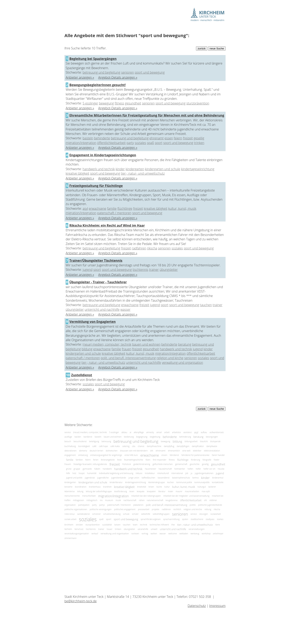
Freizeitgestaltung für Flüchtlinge (96, 186)
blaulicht (204, 441)
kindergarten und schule (163, 169)
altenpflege (139, 432)
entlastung (83, 455)
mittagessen (79, 500)
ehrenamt (157, 138)
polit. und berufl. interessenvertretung (128, 358)
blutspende (215, 441)
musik (118, 500)
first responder (160, 460)
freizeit (188, 138)
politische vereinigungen (101, 509)
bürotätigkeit (84, 446)
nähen (142, 500)
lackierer (212, 487)
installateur (150, 473)
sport (158, 143)
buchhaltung (70, 446)
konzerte (68, 487)
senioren (127, 72)
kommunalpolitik (202, 482)
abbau (124, 432)
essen (169, 138)
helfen (190, 469)
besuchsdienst (80, 441)
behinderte (102, 138)
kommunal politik (184, 482)
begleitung (155, 437)
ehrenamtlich (174, 451)
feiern (178, 138)
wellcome (173, 534)
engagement (70, 455)
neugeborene (171, 500)
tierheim (68, 529)
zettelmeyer (218, 534)
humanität (92, 473)
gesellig (199, 138)
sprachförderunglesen (151, 519)
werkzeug (195, 534)
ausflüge (68, 437)
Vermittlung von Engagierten (92, 322)
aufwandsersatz (217, 432)
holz (74, 473)
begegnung (142, 437)
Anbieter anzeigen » (80, 77)
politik (193, 505)
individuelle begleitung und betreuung (116, 473)
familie (112, 208)
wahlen (154, 534)
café (94, 446)
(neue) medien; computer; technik (107, 344)
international (177, 473)
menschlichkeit (89, 496)
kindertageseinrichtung (198, 169)
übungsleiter (169, 270)
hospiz (82, 473)
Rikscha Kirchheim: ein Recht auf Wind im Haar (107, 225)
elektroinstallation (212, 451)
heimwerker (180, 469)
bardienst (88, 437)
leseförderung (121, 491)
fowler (216, 460)
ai (130, 432)
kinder (120, 169)
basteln (88, 138)
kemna (196, 478)
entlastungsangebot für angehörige (106, 455)
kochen (171, 482)
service (68, 432)
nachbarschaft (130, 500)
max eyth (206, 491)
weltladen (184, 534)
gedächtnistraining (142, 464)
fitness (120, 103)
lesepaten (151, 491)
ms (101, 500)
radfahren (139, 248)
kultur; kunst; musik (182, 208)
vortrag (145, 534)
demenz (83, 451)
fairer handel (218, 455)
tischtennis (140, 270)
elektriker (197, 451)
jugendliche (103, 478)
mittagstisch (92, 500)
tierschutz (79, 529)
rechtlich (177, 509)
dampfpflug (169, 446)
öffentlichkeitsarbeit (111, 143)
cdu (134, 446)
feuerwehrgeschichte (134, 460)
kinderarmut (218, 478)
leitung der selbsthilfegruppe (99, 491)
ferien (96, 460)
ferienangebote (108, 460)
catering (126, 446)
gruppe (77, 469)
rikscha (152, 248)
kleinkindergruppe (157, 482)
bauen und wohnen (146, 344)
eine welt (186, 451)
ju (192, 473)
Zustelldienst (82, 375)
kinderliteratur (116, 482)
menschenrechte (72, 496)
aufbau (204, 432)
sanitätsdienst (83, 514)
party (130, 143)
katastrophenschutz (181, 478)
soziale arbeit (70, 519)
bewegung (106, 103)
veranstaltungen (197, 529)
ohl (205, 500)
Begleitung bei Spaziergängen (93, 59)
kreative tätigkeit (77, 173)
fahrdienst (174, 455)
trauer (110, 529)
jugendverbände (119, 478)
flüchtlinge (125, 208)
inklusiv (139, 473)
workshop (206, 534)
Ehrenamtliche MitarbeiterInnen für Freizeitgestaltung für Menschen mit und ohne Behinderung (147, 115)
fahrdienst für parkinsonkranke (195, 455)
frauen (127, 349)
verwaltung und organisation (183, 363)
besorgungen (212, 437)
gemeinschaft (181, 464)
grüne (69, 469)
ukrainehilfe (143, 529)
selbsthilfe (146, 514)
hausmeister (150, 469)
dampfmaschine (154, 446)
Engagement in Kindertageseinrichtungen (103, 155)
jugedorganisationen (204, 473)
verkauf (95, 534)
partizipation (84, 505)
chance (141, 446)
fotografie (207, 460)
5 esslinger (90, 103)
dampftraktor (198, 446)
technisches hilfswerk (159, 525)
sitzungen (204, 514)
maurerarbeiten (192, 491)
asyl (85, 208)
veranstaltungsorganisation (77, 534)
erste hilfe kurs (131, 455)
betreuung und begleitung (101, 72)
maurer (179, 491)
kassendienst (164, 478)
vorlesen (135, 534)
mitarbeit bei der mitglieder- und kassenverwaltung (186, 496)
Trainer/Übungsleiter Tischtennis (96, 261)
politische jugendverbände (210, 505)
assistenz (188, 432)
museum (109, 500)
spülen (185, 519)
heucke (221, 469)
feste (119, 460)
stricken (79, 525)
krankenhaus (95, 487)
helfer (198, 469)
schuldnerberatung (112, 514)
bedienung (129, 437)
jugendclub (90, 478)
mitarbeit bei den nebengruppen (146, 496)
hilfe (68, 473)
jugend (88, 270)
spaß (151, 143)
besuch (68, 441)
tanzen (118, 525)
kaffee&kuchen (149, 478)
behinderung (185, 437)
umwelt (154, 529)
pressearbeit (144, 509)
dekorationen (70, 451)
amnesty (150, 432)
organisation (70, 505)
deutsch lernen (96, 451)
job (187, 473)
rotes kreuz (70, 514)
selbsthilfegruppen (161, 514)
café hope (103, 446)
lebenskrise (70, 491)
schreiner (96, 514)
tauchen (206, 305)
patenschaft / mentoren (114, 213)
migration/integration (81, 143)
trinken (199, 143)
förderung (195, 460)
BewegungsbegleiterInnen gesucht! (97, 85)
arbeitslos (176, 432)
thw (173, 525)
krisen (151, 487)
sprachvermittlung (171, 519)
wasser (125, 309)
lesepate (141, 491)
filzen (148, 460)
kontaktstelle (218, 482)
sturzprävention (198, 103)
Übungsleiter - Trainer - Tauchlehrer (98, 282)
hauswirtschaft (165, 469)
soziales (140, 143)
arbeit (167, 432)
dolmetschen (112, 451)
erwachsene (98, 208)
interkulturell (163, 473)
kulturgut (202, 487)
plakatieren (138, 505)
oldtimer (213, 500)
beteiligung (94, 441)
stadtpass (210, 519)
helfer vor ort (209, 469)
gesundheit (133, 103)
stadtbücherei (197, 519)
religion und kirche (170, 358)
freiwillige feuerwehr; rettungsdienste (90, 464)
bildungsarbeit (191, 441)
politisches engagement (125, 509)
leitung (80, 491)
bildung (87, 349)
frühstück (127, 464)
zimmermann (70, 538)
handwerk (107, 469)
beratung (185, 344)
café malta (115, 446)
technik (144, 525)
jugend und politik (74, 478)
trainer (154, 270)
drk (152, 451)
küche (159, 487)
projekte (156, 509)
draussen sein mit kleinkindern (134, 451)
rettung (208, 509)
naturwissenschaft (155, 500)
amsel (159, 432)
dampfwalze (212, 446)
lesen (132, 491)
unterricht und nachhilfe (102, 309)
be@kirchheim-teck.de (81, 601)
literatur (162, 491)
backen (78, 437)
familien (79, 460)
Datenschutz (197, 606)
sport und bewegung (150, 72)
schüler (135, 514)
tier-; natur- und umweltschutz (143, 173)
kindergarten (135, 169)
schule (126, 514)
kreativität (142, 487)
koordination (81, 487)
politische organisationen (76, 509)
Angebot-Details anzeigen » (118, 77)
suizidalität (107, 525)
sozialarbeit (216, 514)
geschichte (195, 464)
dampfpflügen (183, 446)
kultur (167, 487)
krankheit (107, 487)
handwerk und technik (99, 169)
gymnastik (87, 469)
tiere (218, 525)
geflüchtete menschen (163, 464)
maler (171, 491)
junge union (134, 478)
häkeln (97, 469)
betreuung (106, 441)
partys (102, 505)
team (135, 525)
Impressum (217, 606)
